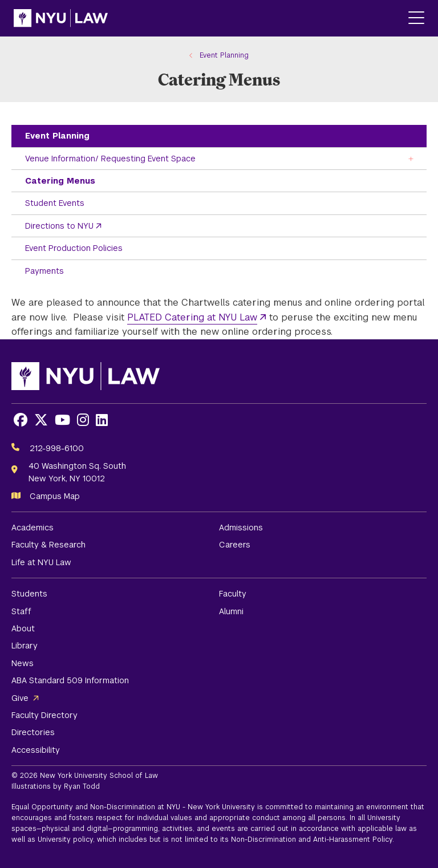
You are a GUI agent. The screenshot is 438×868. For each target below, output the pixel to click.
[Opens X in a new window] (41, 420)
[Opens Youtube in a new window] (62, 420)
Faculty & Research (48, 545)
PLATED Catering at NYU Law (192, 317)
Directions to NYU (59, 226)
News (23, 663)
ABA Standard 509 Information (70, 680)
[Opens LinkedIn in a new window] (102, 420)
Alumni (231, 611)
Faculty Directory (44, 715)
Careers (235, 545)
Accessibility (36, 750)
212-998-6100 (57, 448)
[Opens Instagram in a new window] (83, 420)
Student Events (55, 203)
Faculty (233, 594)
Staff (21, 611)
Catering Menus (60, 181)
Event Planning (57, 136)
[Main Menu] (416, 19)
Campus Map (55, 496)
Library (25, 646)
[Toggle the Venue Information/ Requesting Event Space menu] (411, 158)
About (23, 628)
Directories (33, 732)
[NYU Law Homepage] (61, 18)
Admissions (241, 528)
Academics (33, 528)
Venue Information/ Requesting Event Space (110, 159)
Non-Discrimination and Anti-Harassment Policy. (313, 839)
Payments (44, 271)
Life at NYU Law (41, 562)
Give (20, 698)
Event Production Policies (74, 248)
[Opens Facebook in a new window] (21, 420)
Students (29, 594)
